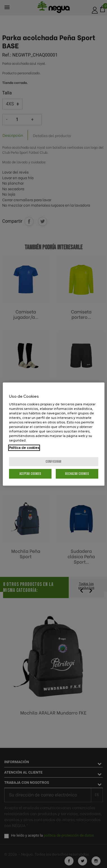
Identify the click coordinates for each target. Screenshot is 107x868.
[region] (54, 434)
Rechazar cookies (77, 474)
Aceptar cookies (30, 474)
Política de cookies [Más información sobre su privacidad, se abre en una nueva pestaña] (24, 448)
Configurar (53, 461)
